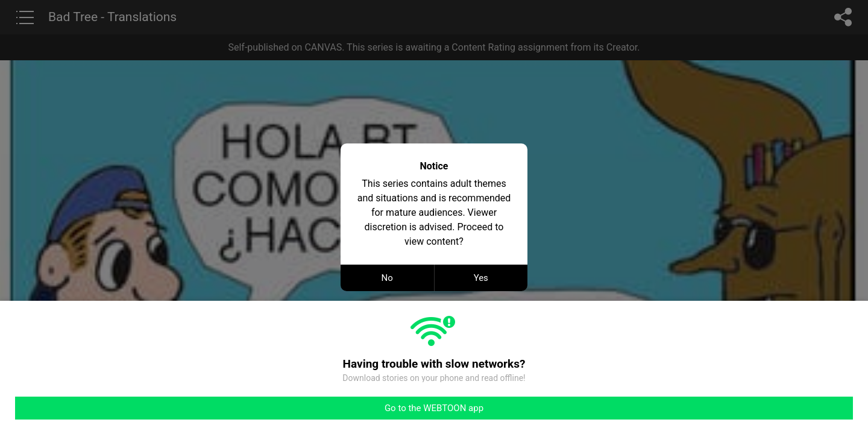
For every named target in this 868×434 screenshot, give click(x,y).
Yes (481, 278)
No (387, 278)
